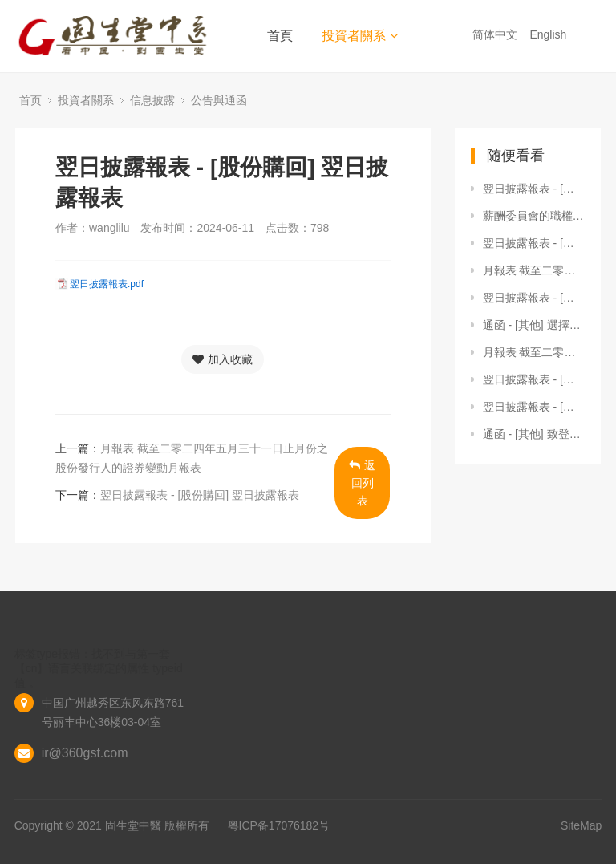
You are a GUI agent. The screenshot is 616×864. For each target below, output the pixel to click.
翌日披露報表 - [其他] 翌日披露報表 (534, 189)
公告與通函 (219, 100)
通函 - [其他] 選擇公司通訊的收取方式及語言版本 (534, 325)
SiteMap (581, 825)
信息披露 (152, 100)
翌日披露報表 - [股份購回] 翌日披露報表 (200, 495)
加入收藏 (223, 359)
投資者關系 (360, 36)
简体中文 (496, 34)
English (549, 34)
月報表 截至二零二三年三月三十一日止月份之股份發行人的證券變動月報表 (534, 352)
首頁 (280, 36)
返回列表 (362, 483)
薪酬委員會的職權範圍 (534, 216)
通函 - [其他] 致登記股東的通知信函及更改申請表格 (534, 434)
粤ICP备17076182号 (279, 825)
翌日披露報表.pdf (107, 284)
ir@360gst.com (85, 753)
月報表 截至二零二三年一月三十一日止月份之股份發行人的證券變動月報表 (534, 270)
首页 (30, 100)
